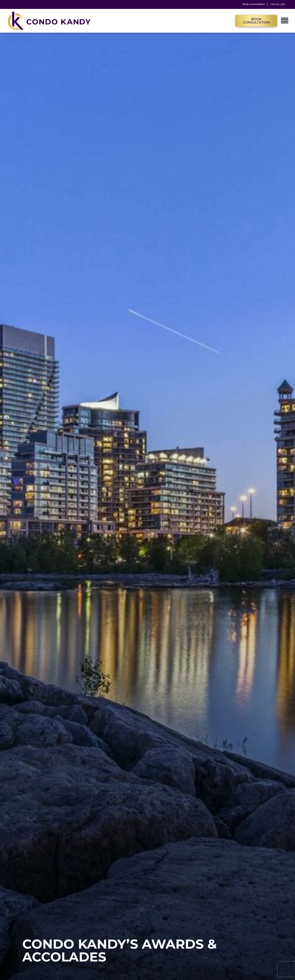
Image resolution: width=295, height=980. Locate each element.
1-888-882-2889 (277, 5)
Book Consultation (256, 21)
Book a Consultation (254, 4)
